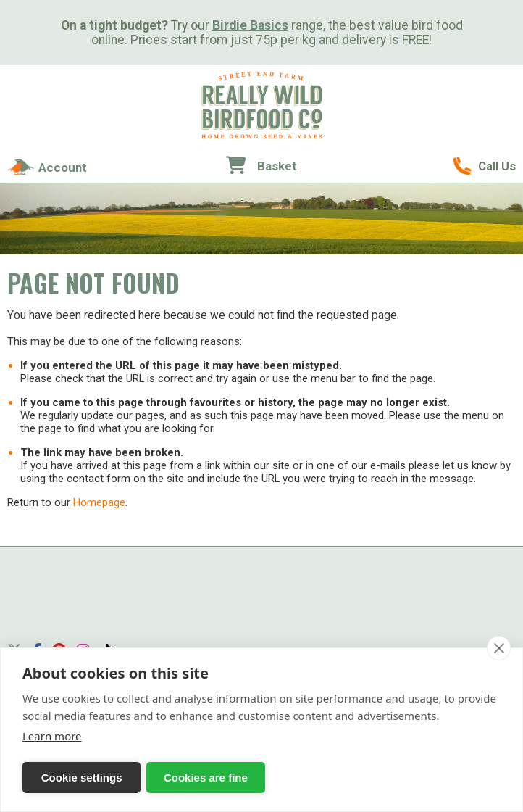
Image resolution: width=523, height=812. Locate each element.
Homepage (99, 502)
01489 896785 (485, 166)
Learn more (52, 736)
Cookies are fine (175, 778)
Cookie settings (72, 778)
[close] (499, 648)
